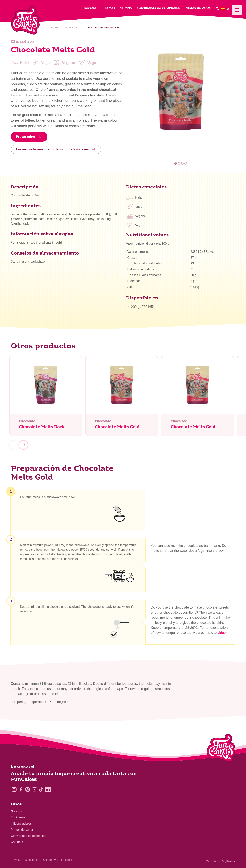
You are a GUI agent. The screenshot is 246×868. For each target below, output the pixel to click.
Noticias (16, 811)
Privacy (16, 860)
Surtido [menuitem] (126, 8)
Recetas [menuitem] (90, 8)
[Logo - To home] (221, 749)
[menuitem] (228, 9)
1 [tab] (176, 163)
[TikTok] (41, 789)
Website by (221, 861)
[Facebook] (21, 789)
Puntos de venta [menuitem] (198, 8)
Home (55, 28)
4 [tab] (186, 163)
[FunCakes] (25, 20)
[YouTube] (34, 789)
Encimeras (18, 817)
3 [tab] (182, 163)
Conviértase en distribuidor (29, 836)
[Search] (217, 9)
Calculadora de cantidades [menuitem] (158, 8)
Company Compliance (58, 860)
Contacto (17, 842)
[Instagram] (14, 789)
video (222, 634)
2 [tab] (179, 163)
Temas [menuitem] (110, 8)
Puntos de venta (22, 830)
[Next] (23, 447)
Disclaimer (32, 860)
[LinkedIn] (48, 789)
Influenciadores (21, 824)
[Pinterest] (28, 789)
